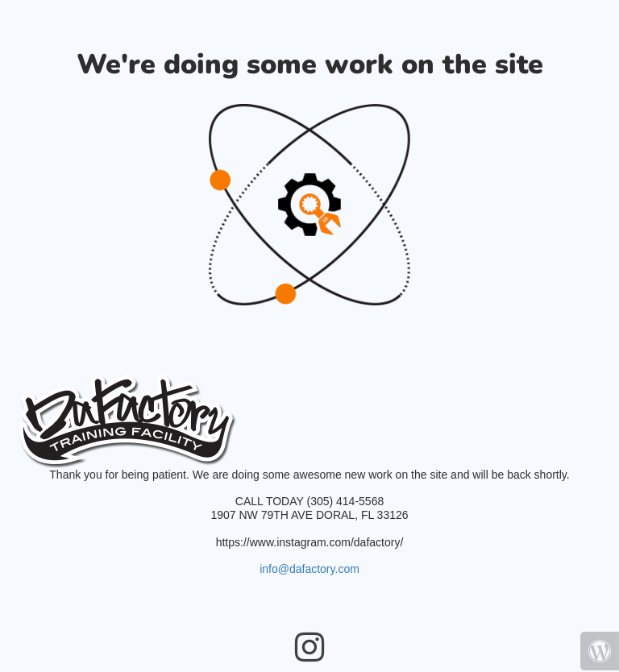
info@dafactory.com (309, 569)
